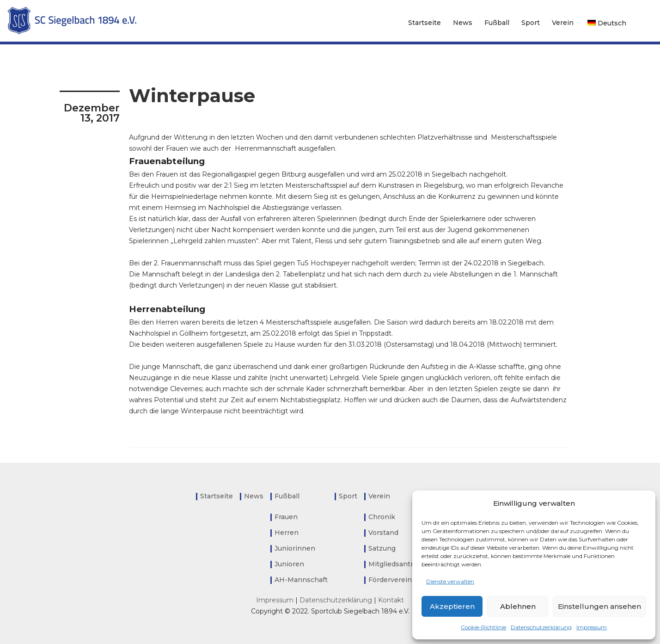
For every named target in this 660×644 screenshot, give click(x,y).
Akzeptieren (452, 606)
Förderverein (390, 580)
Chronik (382, 517)
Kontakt (391, 600)
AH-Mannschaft (301, 580)
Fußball (497, 23)
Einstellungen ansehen (599, 606)
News (463, 23)
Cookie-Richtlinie (483, 627)
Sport (531, 23)
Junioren (289, 564)
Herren (287, 533)
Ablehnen (518, 606)
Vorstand (383, 533)
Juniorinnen (295, 548)
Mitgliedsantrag (394, 564)
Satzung (382, 548)
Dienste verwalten (450, 581)
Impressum (592, 627)
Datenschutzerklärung (541, 627)
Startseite (425, 23)
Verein (563, 23)
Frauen (286, 517)
